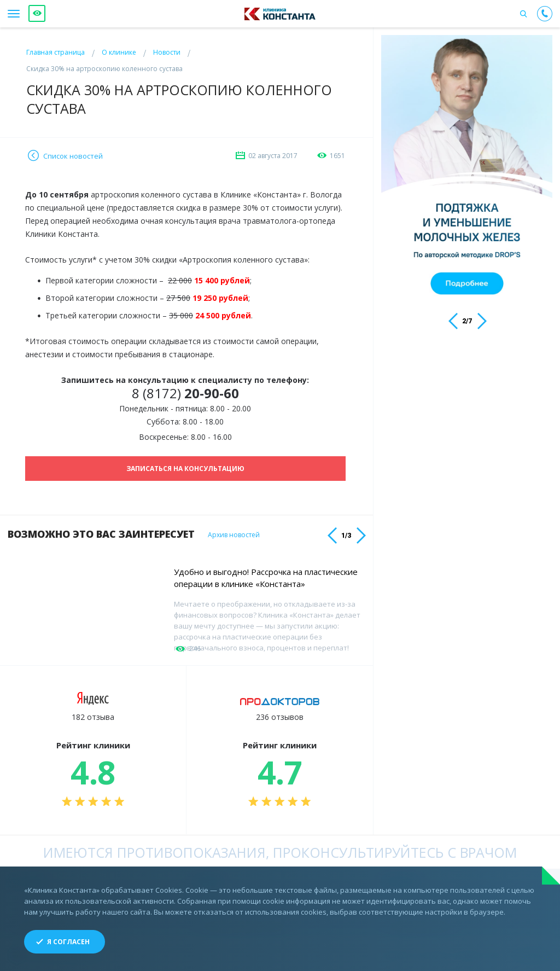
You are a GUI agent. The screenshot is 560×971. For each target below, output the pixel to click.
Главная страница (56, 52)
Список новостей (73, 156)
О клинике (119, 52)
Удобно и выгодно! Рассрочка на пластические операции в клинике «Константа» (266, 578)
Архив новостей (234, 535)
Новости (167, 52)
